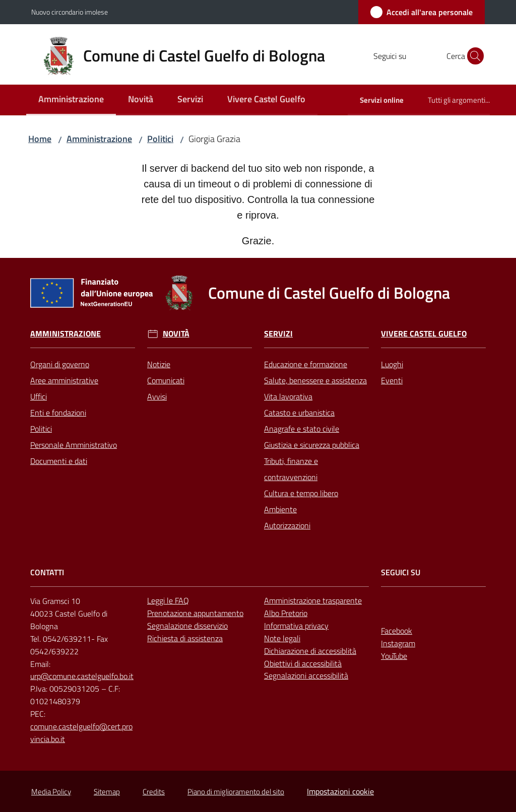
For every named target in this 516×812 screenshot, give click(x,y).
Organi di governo (60, 364)
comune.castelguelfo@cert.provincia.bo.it (81, 733)
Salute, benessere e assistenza (315, 380)
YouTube (394, 656)
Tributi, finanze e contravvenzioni (291, 469)
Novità (176, 334)
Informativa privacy (296, 626)
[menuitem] (71, 100)
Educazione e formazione (306, 364)
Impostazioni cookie (340, 791)
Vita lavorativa (288, 396)
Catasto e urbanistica (299, 413)
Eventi (392, 380)
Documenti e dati (59, 461)
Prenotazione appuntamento (195, 613)
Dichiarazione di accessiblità (310, 651)
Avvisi (157, 396)
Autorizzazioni (287, 525)
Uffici (39, 396)
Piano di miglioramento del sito (236, 792)
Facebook (397, 631)
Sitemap (107, 792)
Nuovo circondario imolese (70, 12)
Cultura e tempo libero (301, 493)
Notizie (159, 364)
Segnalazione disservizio (187, 626)
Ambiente (280, 509)
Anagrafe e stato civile (302, 429)
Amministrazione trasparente (313, 600)
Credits (154, 792)
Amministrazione (99, 139)
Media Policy (51, 792)
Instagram (398, 643)
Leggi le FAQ (168, 600)
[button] (473, 56)
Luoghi (392, 364)
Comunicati (166, 380)
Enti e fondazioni (58, 413)
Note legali (282, 638)
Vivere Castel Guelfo (424, 334)
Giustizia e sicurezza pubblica (312, 445)
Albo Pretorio (286, 613)
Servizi (278, 334)
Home (40, 139)
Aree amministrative (64, 380)
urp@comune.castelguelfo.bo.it (82, 676)
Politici (160, 139)
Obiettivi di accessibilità (303, 663)
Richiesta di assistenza (185, 638)
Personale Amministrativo (74, 445)
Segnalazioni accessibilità (306, 675)
